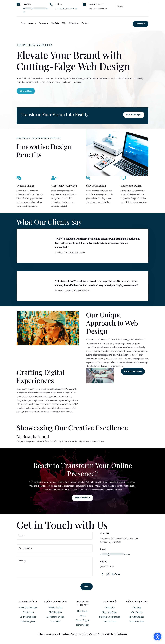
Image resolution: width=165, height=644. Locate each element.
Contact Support (82, 620)
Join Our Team (110, 621)
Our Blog (137, 608)
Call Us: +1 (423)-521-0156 (67, 8)
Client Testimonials (28, 617)
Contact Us (110, 608)
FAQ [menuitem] (64, 23)
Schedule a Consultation (110, 617)
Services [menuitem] (43, 23)
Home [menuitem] (23, 23)
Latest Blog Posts (28, 621)
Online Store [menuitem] (74, 23)
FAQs (82, 616)
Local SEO (55, 621)
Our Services (28, 612)
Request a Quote (110, 612)
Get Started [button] (141, 24)
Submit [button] (87, 586)
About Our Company (28, 608)
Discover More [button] (26, 91)
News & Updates (137, 621)
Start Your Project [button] (134, 115)
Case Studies (137, 612)
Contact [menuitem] (85, 23)
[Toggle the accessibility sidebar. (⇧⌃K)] (158, 637)
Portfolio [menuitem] (55, 23)
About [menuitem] (31, 23)
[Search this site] (132, 7)
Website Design (55, 608)
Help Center (83, 611)
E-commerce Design (55, 617)
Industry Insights (137, 617)
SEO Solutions (55, 612)
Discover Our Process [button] (133, 371)
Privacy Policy (83, 625)
